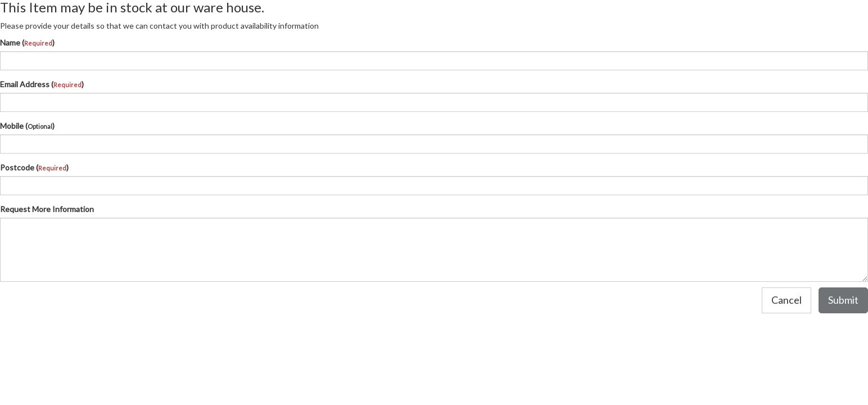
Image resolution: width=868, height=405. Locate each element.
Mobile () (27, 126)
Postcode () (34, 167)
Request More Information (47, 209)
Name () (27, 42)
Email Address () (42, 84)
